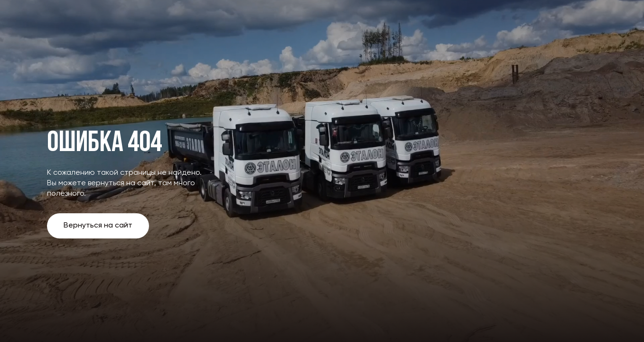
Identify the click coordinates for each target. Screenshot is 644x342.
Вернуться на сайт (98, 226)
